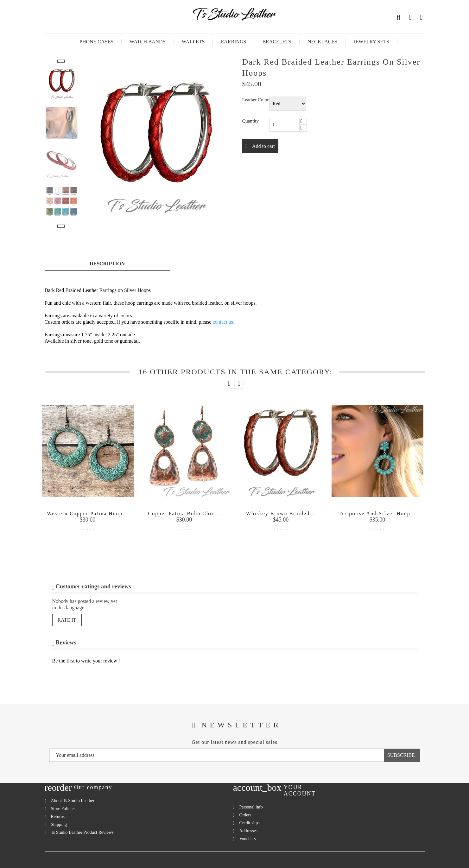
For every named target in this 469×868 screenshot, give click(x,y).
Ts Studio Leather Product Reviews (82, 832)
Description (107, 264)
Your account (300, 790)
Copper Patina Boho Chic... (184, 513)
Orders (245, 815)
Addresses (249, 831)
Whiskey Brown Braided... (281, 513)
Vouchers (248, 839)
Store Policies (63, 809)
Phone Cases (96, 42)
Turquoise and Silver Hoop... (377, 513)
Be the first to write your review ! (86, 661)
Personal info (251, 807)
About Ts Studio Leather (73, 801)
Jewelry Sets (371, 42)
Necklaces (322, 42)
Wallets (193, 42)
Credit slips (250, 823)
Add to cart (263, 146)
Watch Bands (147, 42)
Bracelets (277, 42)
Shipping (59, 824)
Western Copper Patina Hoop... (88, 513)
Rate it (67, 620)
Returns (58, 817)
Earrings (233, 42)
